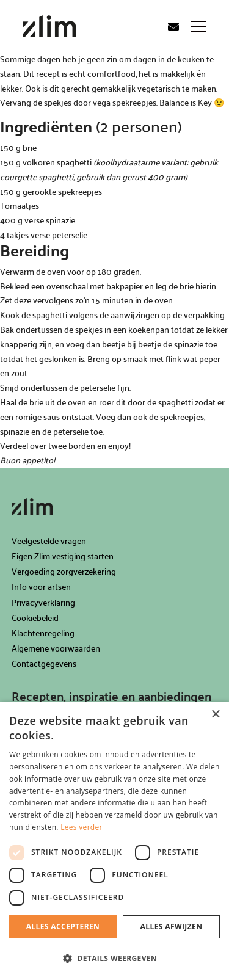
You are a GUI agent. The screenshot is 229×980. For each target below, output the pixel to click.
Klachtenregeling (43, 633)
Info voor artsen (41, 586)
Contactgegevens (44, 663)
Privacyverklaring (43, 602)
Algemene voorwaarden (56, 648)
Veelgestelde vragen (49, 541)
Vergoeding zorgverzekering (64, 571)
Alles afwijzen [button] (172, 927)
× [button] (215, 715)
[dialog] (114, 841)
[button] (114, 959)
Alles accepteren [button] (63, 927)
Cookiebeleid (35, 618)
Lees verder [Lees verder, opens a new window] (82, 827)
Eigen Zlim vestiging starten (63, 556)
